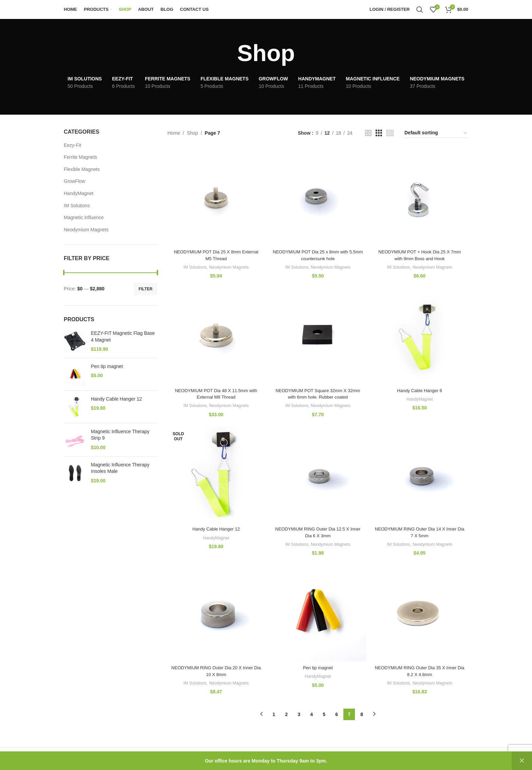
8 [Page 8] (362, 715)
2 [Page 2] (286, 715)
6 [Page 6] (337, 715)
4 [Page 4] (311, 715)
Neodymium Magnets (86, 230)
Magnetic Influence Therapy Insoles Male (120, 468)
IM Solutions (77, 206)
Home (174, 133)
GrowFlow (74, 181)
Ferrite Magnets (80, 157)
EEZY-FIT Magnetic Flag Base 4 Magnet (123, 336)
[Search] (420, 9)
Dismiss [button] (522, 761)
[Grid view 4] (390, 133)
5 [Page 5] (324, 715)
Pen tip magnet (107, 366)
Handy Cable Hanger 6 (420, 389)
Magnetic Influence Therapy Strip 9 (120, 435)
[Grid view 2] (368, 133)
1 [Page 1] (274, 715)
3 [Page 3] (299, 715)
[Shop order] (436, 133)
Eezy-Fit (72, 145)
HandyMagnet (79, 193)
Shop (193, 133)
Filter (145, 289)
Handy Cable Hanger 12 (116, 399)
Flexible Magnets (82, 169)
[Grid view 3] (379, 133)
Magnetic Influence (84, 217)
